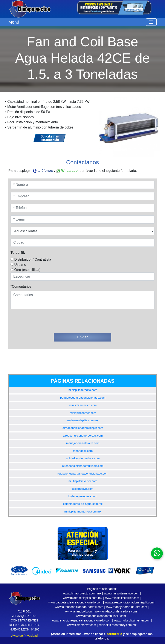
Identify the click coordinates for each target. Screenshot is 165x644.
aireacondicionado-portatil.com (83, 436)
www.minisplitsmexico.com (122, 593)
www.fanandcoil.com (79, 611)
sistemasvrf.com (83, 489)
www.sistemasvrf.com (82, 625)
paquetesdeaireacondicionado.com (83, 398)
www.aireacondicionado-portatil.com (79, 607)
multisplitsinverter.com (83, 481)
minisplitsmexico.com (83, 405)
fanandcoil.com (83, 451)
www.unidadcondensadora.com (116, 611)
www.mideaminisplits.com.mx (82, 598)
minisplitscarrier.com (83, 413)
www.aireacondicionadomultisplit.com (101, 616)
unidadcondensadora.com (83, 458)
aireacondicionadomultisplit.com (83, 466)
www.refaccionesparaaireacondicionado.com (81, 620)
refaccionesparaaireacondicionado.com (83, 474)
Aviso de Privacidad (25, 636)
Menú (14, 22)
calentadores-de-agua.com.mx (83, 504)
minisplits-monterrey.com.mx (83, 512)
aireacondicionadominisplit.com (83, 428)
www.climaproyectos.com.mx (82, 593)
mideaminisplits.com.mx (83, 420)
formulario (115, 634)
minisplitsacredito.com (83, 390)
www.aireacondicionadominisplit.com (129, 602)
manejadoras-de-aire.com (83, 443)
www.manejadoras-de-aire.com (126, 607)
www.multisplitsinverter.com (132, 620)
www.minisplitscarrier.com (122, 598)
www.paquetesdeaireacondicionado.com (75, 602)
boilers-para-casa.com (83, 496)
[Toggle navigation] (151, 22)
